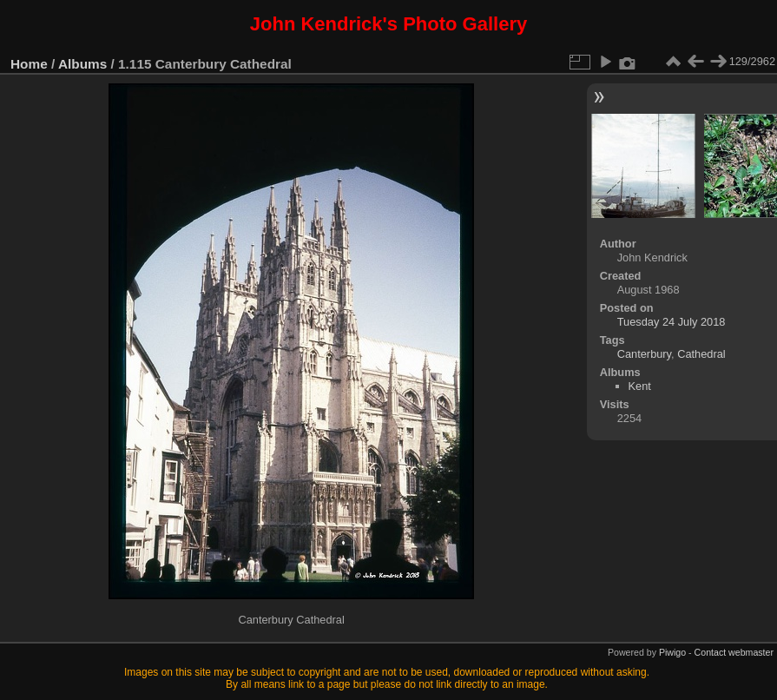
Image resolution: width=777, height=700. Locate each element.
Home (29, 64)
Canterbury (644, 354)
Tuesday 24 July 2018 (672, 322)
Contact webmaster (734, 652)
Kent (640, 386)
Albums (82, 64)
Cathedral (701, 354)
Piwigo (672, 652)
